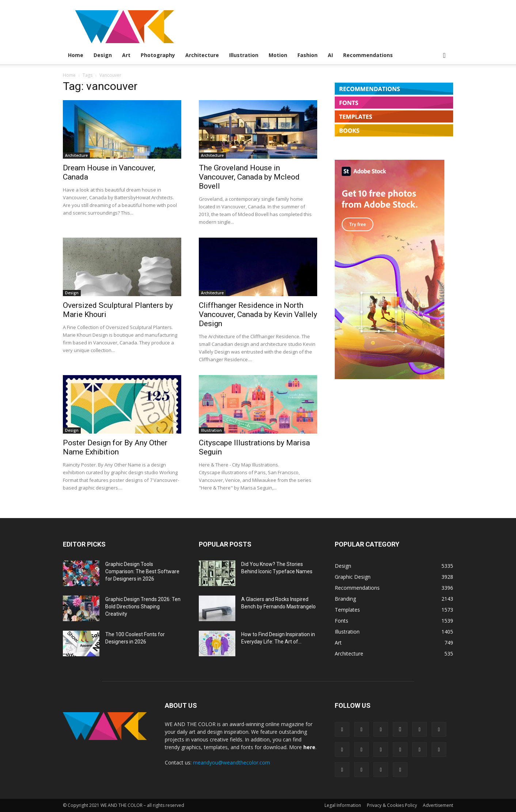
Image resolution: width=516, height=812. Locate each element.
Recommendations (368, 55)
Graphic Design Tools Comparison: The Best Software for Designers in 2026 (142, 571)
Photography (158, 55)
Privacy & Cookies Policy (392, 805)
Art (126, 55)
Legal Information (343, 805)
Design (103, 55)
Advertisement (438, 805)
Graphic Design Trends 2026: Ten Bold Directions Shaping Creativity (143, 607)
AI (330, 55)
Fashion (308, 55)
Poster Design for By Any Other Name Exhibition (115, 447)
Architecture (202, 55)
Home (76, 55)
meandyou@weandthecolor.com (232, 762)
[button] (444, 56)
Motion (278, 55)
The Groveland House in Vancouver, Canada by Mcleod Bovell (249, 177)
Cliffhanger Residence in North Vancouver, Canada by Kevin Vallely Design (258, 314)
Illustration (244, 55)
